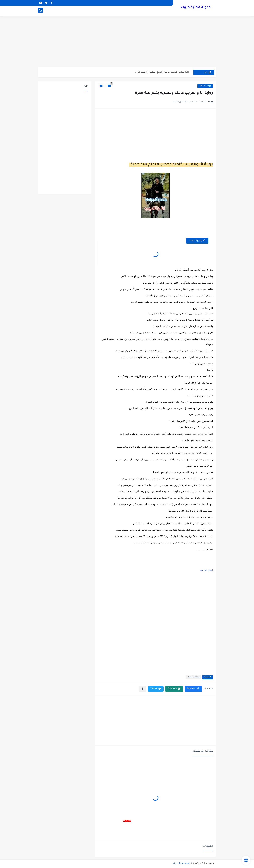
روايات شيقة (205, 86)
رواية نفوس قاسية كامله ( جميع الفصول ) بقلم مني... (162, 72)
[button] (193, 689)
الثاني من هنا (206, 570)
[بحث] (40, 11)
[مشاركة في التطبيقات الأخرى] (142, 689)
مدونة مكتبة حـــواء (196, 8)
